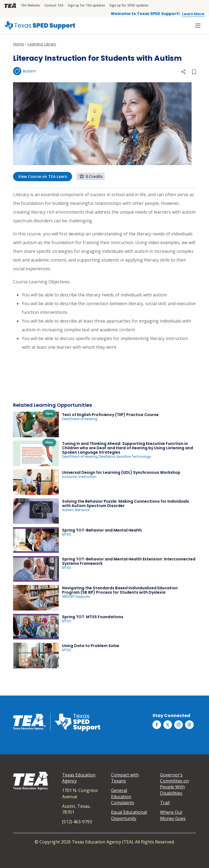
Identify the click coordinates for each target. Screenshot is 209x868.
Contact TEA (54, 5)
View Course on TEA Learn (43, 176)
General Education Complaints (123, 796)
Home (19, 44)
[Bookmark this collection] (194, 71)
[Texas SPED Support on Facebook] (157, 725)
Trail (165, 803)
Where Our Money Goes (173, 815)
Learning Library (42, 44)
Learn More (193, 14)
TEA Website (30, 5)
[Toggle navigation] (198, 26)
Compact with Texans (125, 778)
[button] (183, 71)
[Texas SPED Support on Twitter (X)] (168, 725)
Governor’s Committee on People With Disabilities (174, 784)
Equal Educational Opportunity (129, 815)
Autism (29, 71)
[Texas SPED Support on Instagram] (179, 725)
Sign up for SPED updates (129, 5)
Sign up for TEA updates (86, 5)
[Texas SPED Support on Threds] (189, 725)
